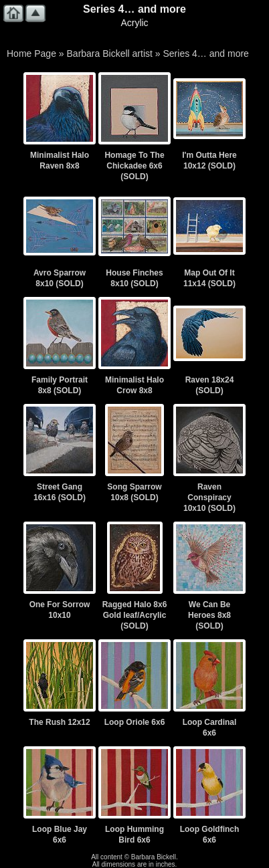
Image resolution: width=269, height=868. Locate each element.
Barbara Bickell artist (110, 53)
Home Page (31, 53)
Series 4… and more (205, 53)
